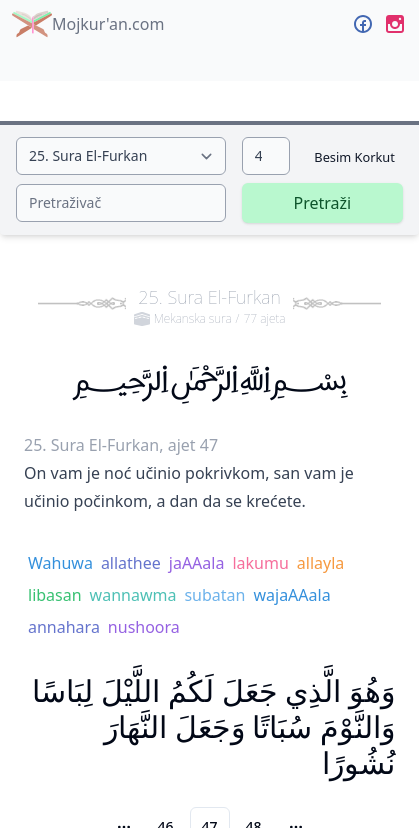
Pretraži (323, 203)
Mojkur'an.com (88, 24)
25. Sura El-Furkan (210, 306)
